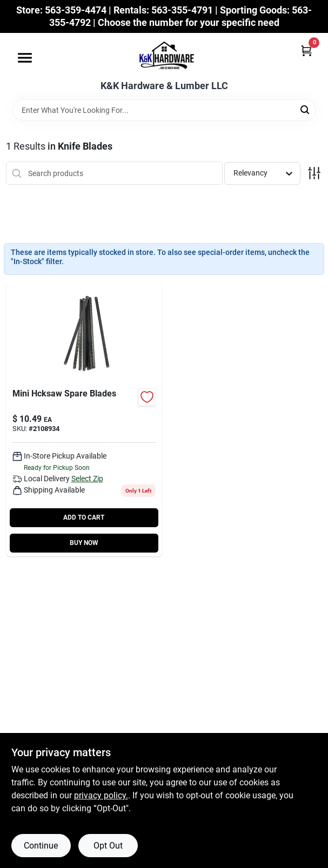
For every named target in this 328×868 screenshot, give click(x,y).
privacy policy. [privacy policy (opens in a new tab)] (101, 795)
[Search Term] (164, 110)
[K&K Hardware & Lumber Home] (164, 57)
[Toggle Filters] (314, 173)
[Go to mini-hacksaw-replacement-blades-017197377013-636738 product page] (84, 419)
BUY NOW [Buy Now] (84, 543)
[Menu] (25, 58)
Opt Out (108, 846)
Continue (41, 846)
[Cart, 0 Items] (306, 51)
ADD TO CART (84, 517)
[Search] (306, 109)
